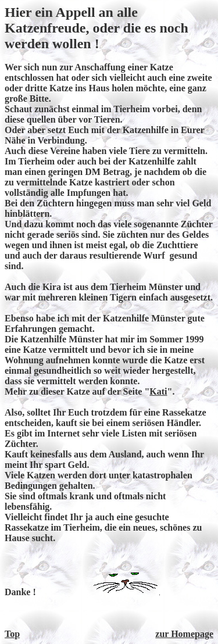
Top (12, 634)
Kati (158, 391)
